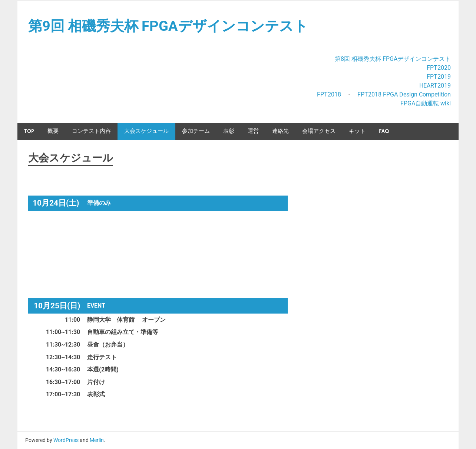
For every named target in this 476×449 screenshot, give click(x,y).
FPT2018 (329, 94)
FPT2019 (439, 77)
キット (357, 131)
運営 (253, 131)
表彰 (229, 131)
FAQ (384, 131)
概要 (53, 131)
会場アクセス (319, 131)
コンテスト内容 (91, 131)
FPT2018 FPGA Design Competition (404, 94)
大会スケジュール (146, 131)
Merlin (97, 440)
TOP (29, 131)
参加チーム (196, 131)
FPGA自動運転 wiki (426, 103)
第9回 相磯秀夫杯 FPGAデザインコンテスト (168, 26)
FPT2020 (439, 68)
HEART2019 (435, 86)
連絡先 (280, 131)
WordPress (66, 440)
